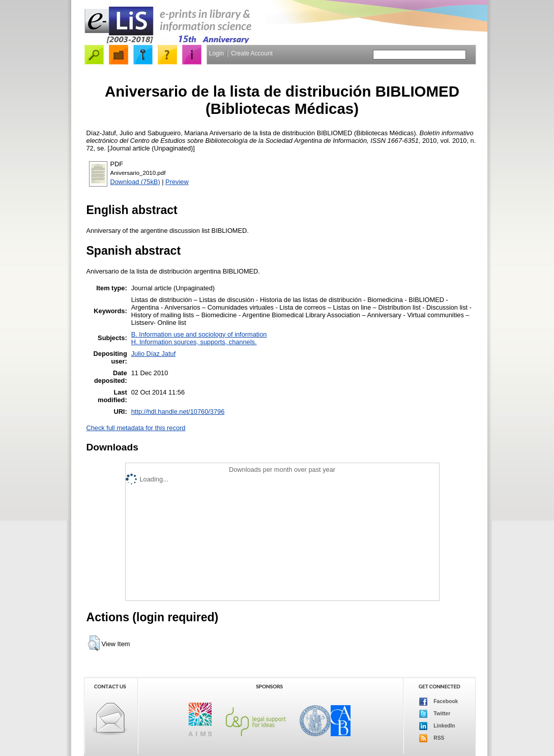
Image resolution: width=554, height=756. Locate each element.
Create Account (252, 53)
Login (216, 53)
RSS (432, 738)
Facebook (439, 702)
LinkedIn (437, 726)
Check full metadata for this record (136, 428)
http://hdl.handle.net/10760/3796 (178, 412)
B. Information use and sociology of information (199, 334)
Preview (177, 182)
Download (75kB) (135, 182)
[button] (94, 643)
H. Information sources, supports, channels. (194, 342)
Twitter (435, 714)
